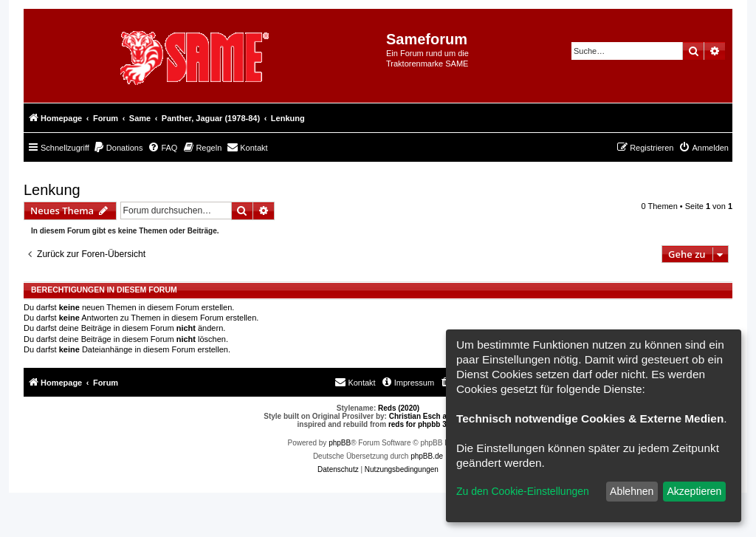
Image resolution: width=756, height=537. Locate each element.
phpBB (340, 443)
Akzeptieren (694, 491)
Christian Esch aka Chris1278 (441, 416)
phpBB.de (427, 456)
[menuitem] (118, 148)
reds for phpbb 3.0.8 (424, 424)
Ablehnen (632, 491)
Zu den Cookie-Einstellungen (523, 491)
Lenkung (52, 190)
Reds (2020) (399, 408)
